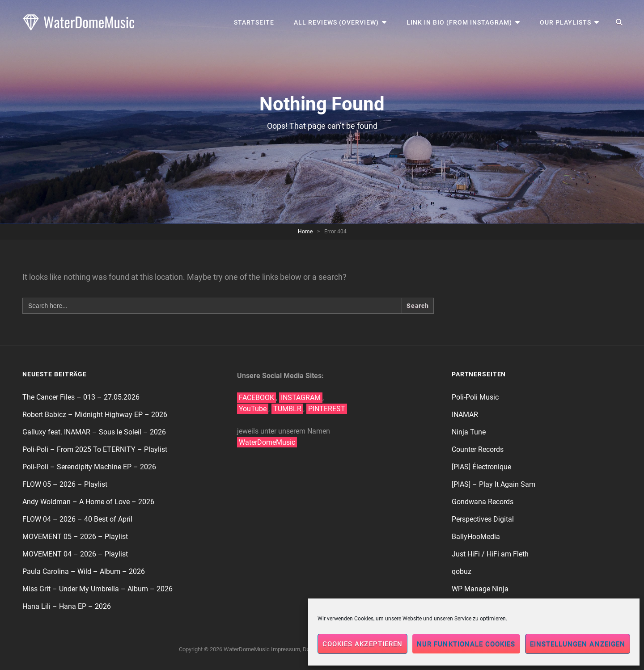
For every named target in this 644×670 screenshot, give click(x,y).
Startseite (254, 22)
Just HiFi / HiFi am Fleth (490, 554)
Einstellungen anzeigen (578, 644)
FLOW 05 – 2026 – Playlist (65, 484)
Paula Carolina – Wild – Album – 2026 (84, 571)
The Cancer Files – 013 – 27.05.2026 (81, 397)
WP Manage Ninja (480, 589)
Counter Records (478, 449)
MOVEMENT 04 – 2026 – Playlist (75, 554)
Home (305, 232)
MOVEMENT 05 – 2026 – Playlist (75, 537)
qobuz (462, 571)
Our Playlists (566, 22)
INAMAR (465, 415)
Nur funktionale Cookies (466, 644)
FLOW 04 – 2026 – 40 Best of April (77, 519)
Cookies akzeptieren (362, 644)
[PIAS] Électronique (481, 467)
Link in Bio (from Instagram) (459, 22)
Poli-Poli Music (475, 397)
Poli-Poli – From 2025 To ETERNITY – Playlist (95, 449)
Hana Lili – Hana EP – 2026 (67, 606)
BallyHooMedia (476, 537)
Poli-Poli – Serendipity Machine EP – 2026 (89, 467)
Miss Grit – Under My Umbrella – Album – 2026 (97, 589)
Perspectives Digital (483, 519)
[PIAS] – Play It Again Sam (494, 484)
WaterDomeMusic (247, 649)
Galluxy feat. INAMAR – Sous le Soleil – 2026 (94, 432)
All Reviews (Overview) (336, 22)
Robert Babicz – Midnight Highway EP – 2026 (95, 415)
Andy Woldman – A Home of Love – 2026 (88, 502)
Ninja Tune (469, 432)
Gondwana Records (483, 502)
